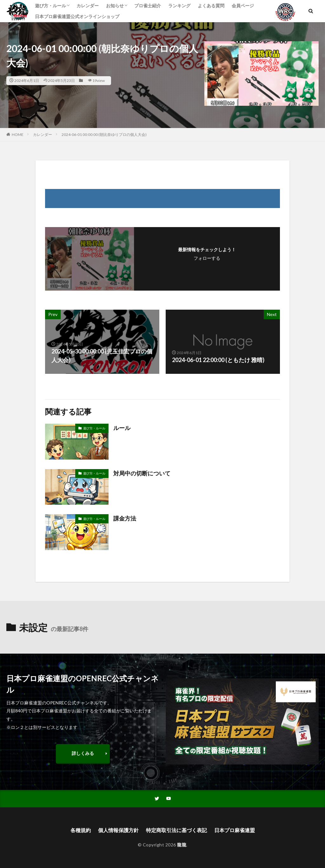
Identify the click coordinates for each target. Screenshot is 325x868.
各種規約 (81, 830)
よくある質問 (211, 6)
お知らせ (115, 6)
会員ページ (243, 6)
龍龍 (182, 845)
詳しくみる (83, 753)
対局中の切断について (142, 473)
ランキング (179, 6)
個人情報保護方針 (118, 830)
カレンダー (88, 6)
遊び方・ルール (50, 6)
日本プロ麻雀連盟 (235, 830)
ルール (122, 428)
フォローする (207, 258)
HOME (18, 135)
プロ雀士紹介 (148, 6)
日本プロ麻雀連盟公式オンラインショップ (77, 16)
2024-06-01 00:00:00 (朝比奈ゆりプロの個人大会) (104, 135)
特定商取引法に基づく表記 (176, 830)
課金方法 (125, 518)
